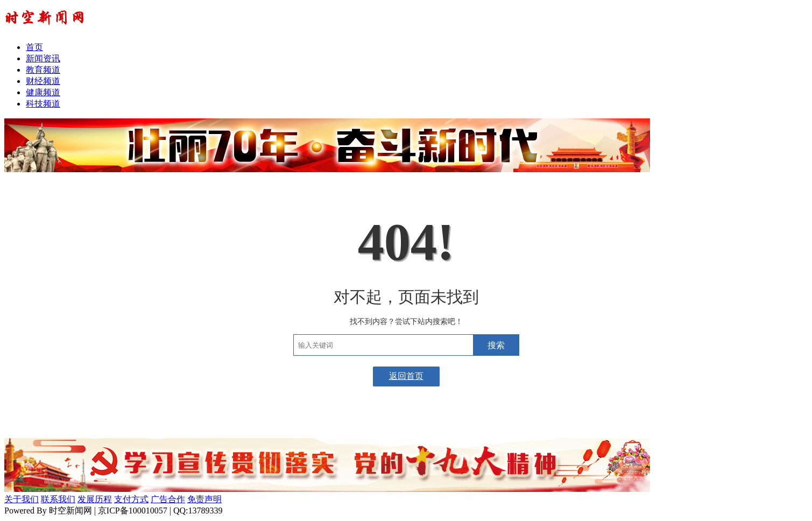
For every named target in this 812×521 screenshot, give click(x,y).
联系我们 (58, 499)
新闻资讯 (43, 58)
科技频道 (43, 104)
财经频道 (43, 81)
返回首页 (406, 376)
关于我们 (22, 499)
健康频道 (43, 92)
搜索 (496, 345)
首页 (34, 47)
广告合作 (168, 499)
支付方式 (131, 499)
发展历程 (95, 499)
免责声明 (204, 499)
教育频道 (43, 70)
